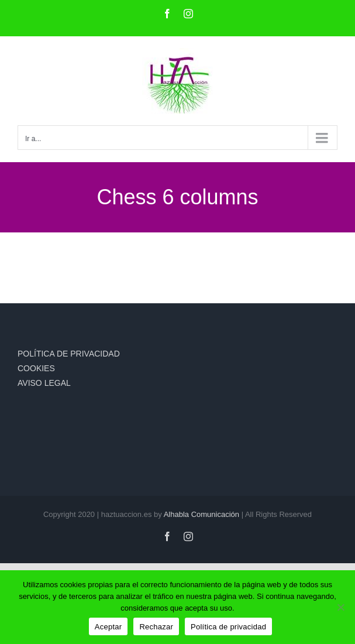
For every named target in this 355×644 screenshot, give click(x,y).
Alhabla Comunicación (201, 514)
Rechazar (156, 627)
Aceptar (108, 627)
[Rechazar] (340, 607)
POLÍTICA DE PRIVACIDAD (69, 354)
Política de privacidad (228, 627)
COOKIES (36, 368)
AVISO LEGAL (44, 383)
